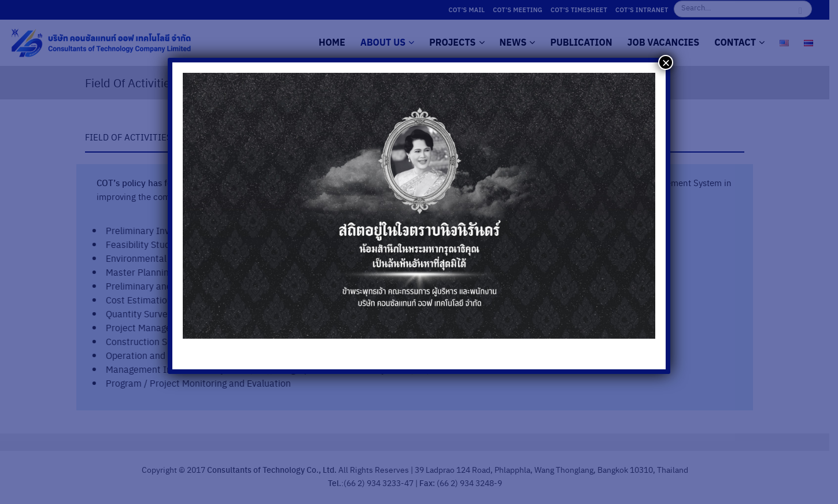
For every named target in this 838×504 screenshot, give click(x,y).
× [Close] (666, 62)
